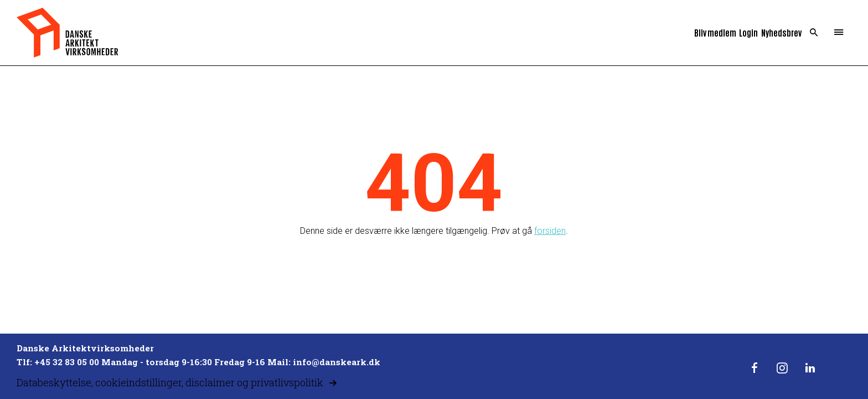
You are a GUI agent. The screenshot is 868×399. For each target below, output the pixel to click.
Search (814, 33)
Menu (839, 33)
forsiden (550, 231)
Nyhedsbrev (781, 32)
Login (748, 32)
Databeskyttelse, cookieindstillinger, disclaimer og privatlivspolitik (170, 382)
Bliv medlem (715, 32)
